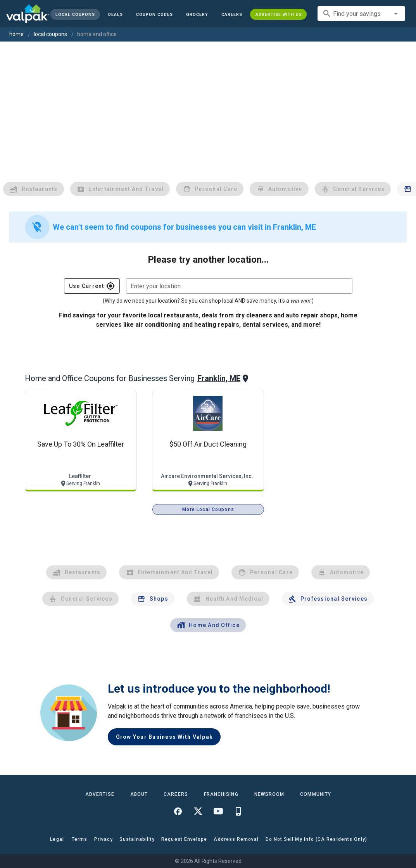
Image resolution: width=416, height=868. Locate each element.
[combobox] (361, 14)
